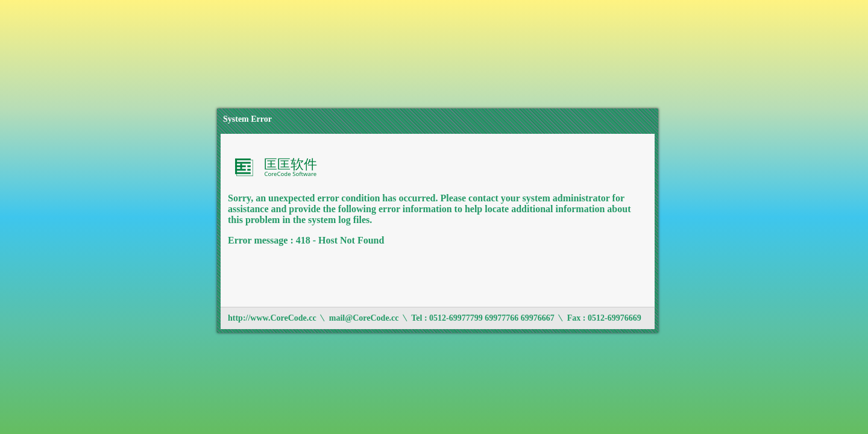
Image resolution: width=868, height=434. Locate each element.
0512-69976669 (615, 318)
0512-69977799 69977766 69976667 (492, 318)
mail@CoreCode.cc (364, 318)
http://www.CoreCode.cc (272, 318)
